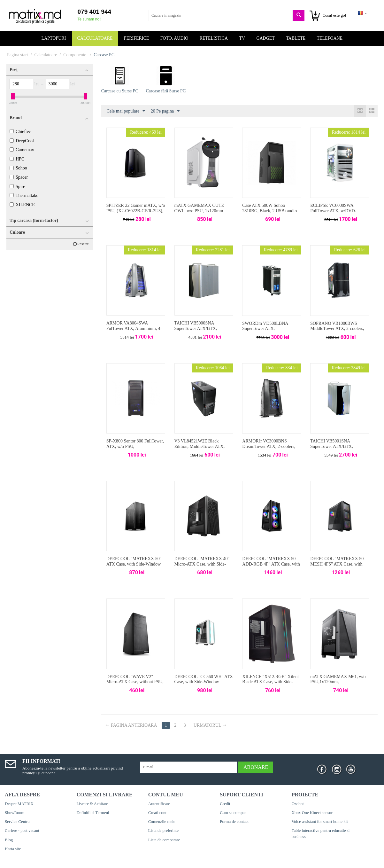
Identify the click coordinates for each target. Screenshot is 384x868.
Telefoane (330, 38)
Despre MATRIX (19, 804)
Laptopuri (54, 38)
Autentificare (159, 804)
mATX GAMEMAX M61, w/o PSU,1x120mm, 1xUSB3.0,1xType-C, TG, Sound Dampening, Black (338, 685)
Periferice (137, 38)
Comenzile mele (162, 821)
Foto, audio (174, 38)
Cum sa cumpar (233, 813)
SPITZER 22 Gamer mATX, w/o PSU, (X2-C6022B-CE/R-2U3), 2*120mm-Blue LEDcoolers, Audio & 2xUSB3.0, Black (136, 213)
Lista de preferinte (163, 830)
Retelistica (214, 38)
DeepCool (22, 141)
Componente (75, 55)
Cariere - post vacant (22, 830)
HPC (17, 159)
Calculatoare (95, 38)
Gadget (265, 38)
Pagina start (18, 55)
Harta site (13, 849)
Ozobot (298, 804)
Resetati (83, 244)
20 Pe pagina (165, 111)
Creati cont (157, 813)
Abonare (256, 767)
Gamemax (22, 150)
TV (242, 38)
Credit (225, 804)
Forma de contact (234, 821)
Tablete (296, 38)
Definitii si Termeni (93, 813)
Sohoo (18, 168)
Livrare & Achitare (92, 804)
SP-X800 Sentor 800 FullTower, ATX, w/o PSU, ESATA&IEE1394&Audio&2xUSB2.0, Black (136, 449)
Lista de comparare (164, 840)
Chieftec (20, 132)
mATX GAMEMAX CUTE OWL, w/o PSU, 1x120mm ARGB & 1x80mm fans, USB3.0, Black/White (199, 213)
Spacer (19, 177)
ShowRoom (15, 813)
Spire (17, 187)
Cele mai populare (126, 111)
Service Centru (17, 821)
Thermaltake (24, 195)
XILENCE (22, 205)
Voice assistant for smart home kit (320, 821)
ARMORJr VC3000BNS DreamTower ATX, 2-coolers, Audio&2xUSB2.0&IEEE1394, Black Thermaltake (270, 449)
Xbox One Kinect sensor (312, 813)
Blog (9, 840)
